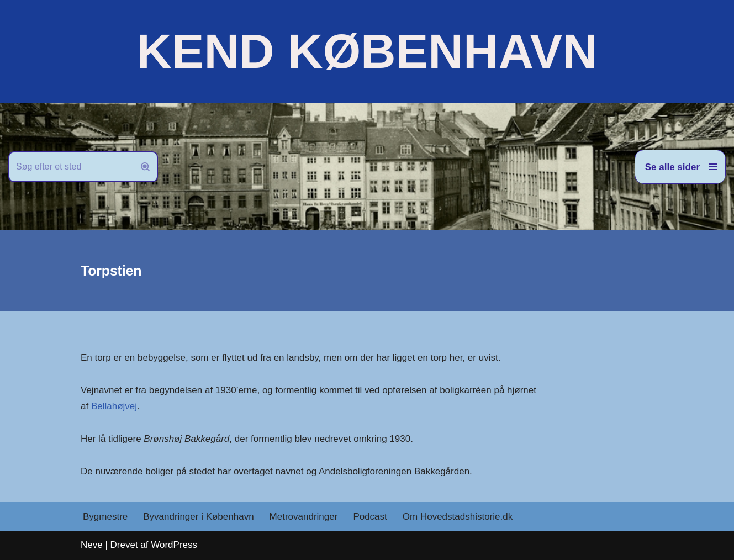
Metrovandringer (304, 517)
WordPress (174, 545)
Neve (92, 545)
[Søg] (71, 167)
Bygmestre (105, 517)
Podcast (370, 517)
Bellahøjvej (114, 406)
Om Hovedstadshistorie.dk (458, 517)
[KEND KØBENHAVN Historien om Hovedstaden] (367, 51)
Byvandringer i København (198, 517)
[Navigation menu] (680, 167)
